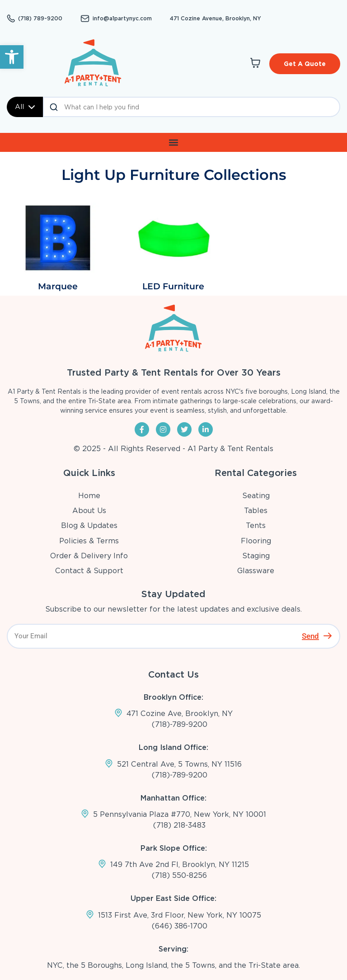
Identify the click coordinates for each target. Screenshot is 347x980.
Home (89, 496)
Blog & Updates (89, 525)
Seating (256, 496)
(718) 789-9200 (40, 19)
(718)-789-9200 (180, 724)
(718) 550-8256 (179, 875)
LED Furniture (173, 286)
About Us (89, 511)
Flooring (256, 541)
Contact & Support (89, 571)
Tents (256, 525)
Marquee (58, 286)
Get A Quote (305, 64)
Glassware (256, 571)
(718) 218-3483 (179, 825)
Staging (256, 556)
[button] (12, 57)
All (25, 107)
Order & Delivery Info (89, 556)
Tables (256, 511)
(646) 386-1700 (180, 926)
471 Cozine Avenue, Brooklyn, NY (216, 18)
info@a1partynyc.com (122, 19)
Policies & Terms (89, 541)
